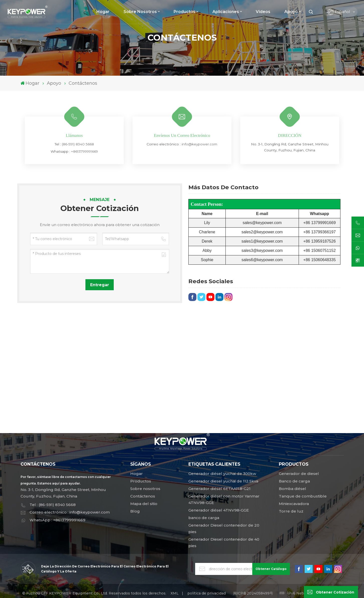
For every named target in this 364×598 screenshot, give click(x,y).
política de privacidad (207, 593)
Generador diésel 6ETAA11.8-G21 (219, 489)
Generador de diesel (299, 474)
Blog (135, 511)
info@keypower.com (199, 144)
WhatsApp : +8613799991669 (57, 520)
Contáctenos (143, 496)
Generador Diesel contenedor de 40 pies (224, 542)
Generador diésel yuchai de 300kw (222, 474)
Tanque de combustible (303, 496)
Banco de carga (294, 481)
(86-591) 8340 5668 (78, 144)
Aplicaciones (226, 12)
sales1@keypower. (258, 241)
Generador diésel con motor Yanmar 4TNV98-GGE (224, 499)
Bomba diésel (292, 489)
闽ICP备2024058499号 (253, 593)
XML (175, 593)
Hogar (103, 12)
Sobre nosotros (140, 12)
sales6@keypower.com (262, 260)
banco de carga (204, 518)
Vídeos (263, 12)
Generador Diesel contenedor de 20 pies (224, 528)
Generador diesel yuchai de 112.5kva (223, 481)
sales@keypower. (258, 223)
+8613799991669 (85, 151)
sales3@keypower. (258, 251)
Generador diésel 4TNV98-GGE (219, 510)
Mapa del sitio (144, 504)
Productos (185, 12)
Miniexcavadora (294, 504)
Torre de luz (291, 511)
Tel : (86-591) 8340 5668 (53, 505)
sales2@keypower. (258, 232)
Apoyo (291, 12)
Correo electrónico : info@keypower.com (70, 512)
